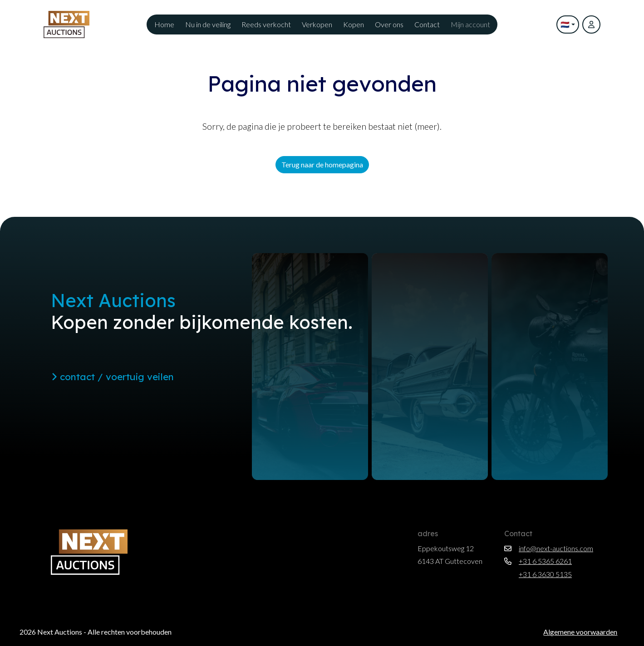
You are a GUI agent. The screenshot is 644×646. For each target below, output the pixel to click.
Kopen (354, 24)
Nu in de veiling (208, 24)
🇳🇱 (565, 24)
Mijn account (470, 24)
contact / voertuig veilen (113, 377)
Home (164, 24)
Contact (427, 24)
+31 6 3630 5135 (538, 574)
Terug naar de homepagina (322, 164)
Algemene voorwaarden (580, 632)
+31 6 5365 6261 (538, 561)
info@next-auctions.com (549, 548)
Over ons (389, 24)
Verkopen (317, 24)
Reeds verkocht (266, 24)
